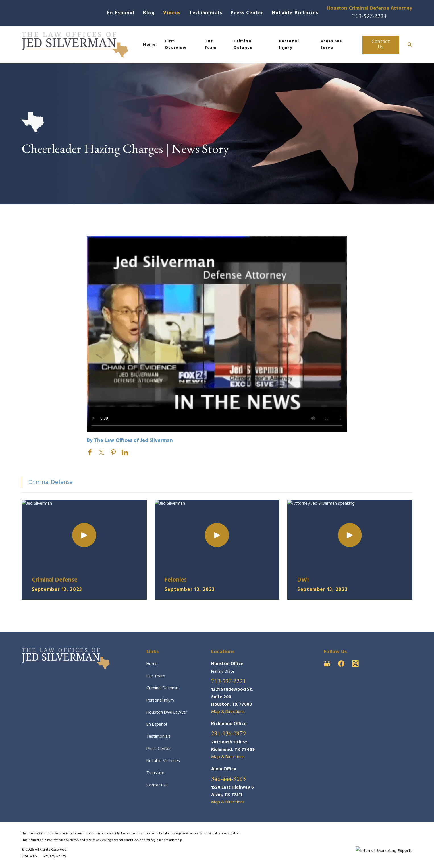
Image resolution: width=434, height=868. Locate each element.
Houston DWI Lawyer (167, 712)
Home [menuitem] (149, 45)
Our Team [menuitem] (210, 45)
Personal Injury (160, 700)
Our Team (156, 676)
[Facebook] (341, 664)
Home (152, 664)
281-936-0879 (229, 733)
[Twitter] (355, 664)
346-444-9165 (229, 778)
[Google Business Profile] (327, 664)
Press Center (247, 13)
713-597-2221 (369, 16)
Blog (149, 13)
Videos (172, 13)
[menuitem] (29, 857)
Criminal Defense (162, 688)
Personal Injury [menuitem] (289, 45)
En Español (121, 13)
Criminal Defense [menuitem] (243, 45)
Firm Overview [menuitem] (176, 45)
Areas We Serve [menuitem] (331, 45)
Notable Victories (295, 13)
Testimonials (206, 13)
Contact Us (381, 45)
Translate (155, 773)
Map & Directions (228, 712)
